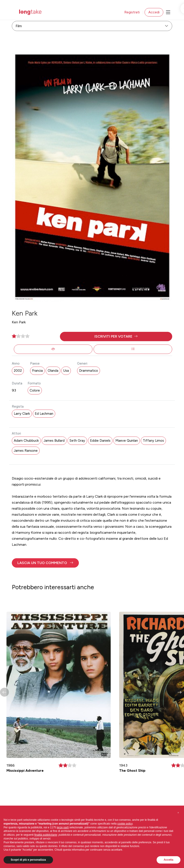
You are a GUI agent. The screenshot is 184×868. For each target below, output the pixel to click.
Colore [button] (35, 390)
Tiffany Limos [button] (153, 441)
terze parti (63, 827)
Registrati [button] (132, 12)
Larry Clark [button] (22, 414)
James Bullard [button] (54, 441)
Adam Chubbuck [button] (26, 441)
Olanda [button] (53, 371)
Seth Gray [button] (77, 441)
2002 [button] (18, 371)
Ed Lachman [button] (44, 414)
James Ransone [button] (26, 451)
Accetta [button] (169, 860)
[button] (116, 337)
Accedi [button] (154, 12)
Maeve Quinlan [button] (127, 441)
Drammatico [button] (89, 371)
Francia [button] (37, 371)
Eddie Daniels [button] (100, 441)
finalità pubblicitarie (46, 835)
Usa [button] (66, 371)
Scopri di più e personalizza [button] (28, 860)
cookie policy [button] (125, 824)
